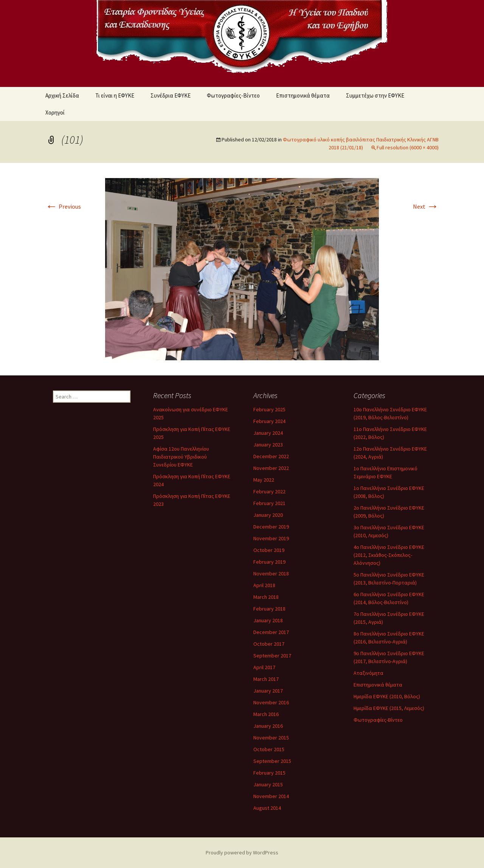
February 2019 (269, 562)
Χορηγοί (55, 112)
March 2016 (266, 714)
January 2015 (268, 784)
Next (426, 206)
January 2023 (268, 445)
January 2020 (268, 515)
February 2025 (269, 409)
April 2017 (264, 667)
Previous (63, 206)
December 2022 (271, 456)
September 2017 (272, 656)
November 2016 (271, 702)
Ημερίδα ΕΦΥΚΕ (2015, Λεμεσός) (389, 708)
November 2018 (271, 573)
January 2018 (268, 620)
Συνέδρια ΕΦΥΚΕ (171, 95)
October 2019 (269, 550)
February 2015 (269, 773)
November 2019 (271, 538)
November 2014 (271, 796)
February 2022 (269, 491)
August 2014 (267, 808)
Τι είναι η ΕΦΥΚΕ (115, 95)
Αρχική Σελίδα (62, 95)
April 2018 (264, 585)
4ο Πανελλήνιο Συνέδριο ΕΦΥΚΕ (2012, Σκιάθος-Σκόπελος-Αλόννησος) (389, 555)
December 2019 (271, 527)
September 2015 (272, 761)
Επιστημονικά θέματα (303, 95)
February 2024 (269, 421)
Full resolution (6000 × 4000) (408, 147)
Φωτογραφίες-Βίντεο (233, 95)
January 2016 (268, 726)
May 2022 (264, 480)
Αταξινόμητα (368, 673)
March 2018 (266, 597)
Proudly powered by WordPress (242, 852)
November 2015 (271, 738)
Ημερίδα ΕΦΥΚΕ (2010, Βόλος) (387, 696)
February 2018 (269, 609)
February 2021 (269, 503)
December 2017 (271, 632)
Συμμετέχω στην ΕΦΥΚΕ (375, 95)
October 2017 (269, 644)
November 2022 (271, 468)
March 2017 (266, 679)
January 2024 (268, 433)
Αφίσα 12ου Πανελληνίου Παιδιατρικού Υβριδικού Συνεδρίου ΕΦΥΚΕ (181, 457)
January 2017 (268, 691)
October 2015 (269, 749)
